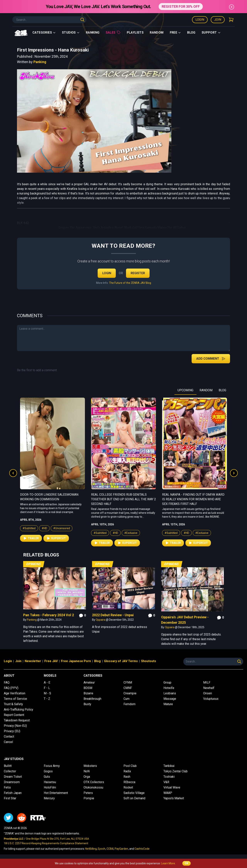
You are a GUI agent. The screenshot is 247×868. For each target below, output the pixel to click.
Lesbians (170, 693)
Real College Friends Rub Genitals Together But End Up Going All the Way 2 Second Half (195, 499)
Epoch (102, 849)
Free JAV (51, 661)
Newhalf (209, 688)
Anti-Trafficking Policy (19, 710)
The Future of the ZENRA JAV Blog (130, 283)
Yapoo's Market (174, 798)
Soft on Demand (134, 798)
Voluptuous (211, 699)
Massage (170, 699)
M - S (47, 693)
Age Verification (15, 693)
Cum (126, 699)
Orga (87, 777)
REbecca (129, 782)
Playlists (135, 33)
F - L (47, 688)
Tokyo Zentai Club (176, 771)
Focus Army (52, 766)
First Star (10, 798)
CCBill (110, 849)
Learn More (168, 863)
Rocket (128, 787)
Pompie (89, 798)
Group (167, 682)
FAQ (7, 682)
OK (187, 863)
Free (176, 33)
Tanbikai (169, 766)
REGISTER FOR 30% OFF (181, 6)
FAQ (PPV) (11, 688)
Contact (9, 737)
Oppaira (101, 620)
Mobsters (90, 766)
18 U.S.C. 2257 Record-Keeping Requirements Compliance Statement (46, 843)
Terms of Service (15, 699)
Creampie (130, 693)
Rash (127, 777)
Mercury (49, 798)
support (211, 33)
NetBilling (91, 849)
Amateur (89, 682)
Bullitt (8, 766)
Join (218, 20)
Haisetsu (50, 782)
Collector (10, 771)
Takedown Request (17, 720)
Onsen (208, 693)
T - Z (47, 699)
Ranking (93, 33)
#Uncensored (133, 528)
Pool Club (130, 766)
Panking (40, 62)
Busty (87, 704)
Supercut (56, 543)
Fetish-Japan (13, 793)
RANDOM (206, 390)
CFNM (128, 682)
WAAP (168, 793)
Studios (71, 33)
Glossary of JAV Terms (121, 661)
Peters (88, 793)
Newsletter (33, 661)
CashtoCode (142, 849)
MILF (207, 682)
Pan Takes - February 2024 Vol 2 (49, 615)
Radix (127, 771)
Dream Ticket (13, 777)
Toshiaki (169, 777)
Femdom (129, 704)
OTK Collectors (94, 782)
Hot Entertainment (56, 793)
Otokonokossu (93, 787)
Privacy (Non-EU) (15, 726)
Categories (44, 33)
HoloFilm (50, 787)
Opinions (33, 564)
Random (157, 33)
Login (200, 20)
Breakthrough (92, 699)
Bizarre (88, 693)
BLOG (222, 390)
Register (138, 273)
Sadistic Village (134, 793)
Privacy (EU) (12, 731)
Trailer (31, 543)
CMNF (128, 688)
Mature (168, 704)
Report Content (14, 715)
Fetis (7, 787)
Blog (191, 33)
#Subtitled (29, 533)
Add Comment (211, 359)
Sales (113, 32)
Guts (47, 777)
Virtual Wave (172, 787)
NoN (87, 771)
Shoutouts (149, 661)
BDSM (88, 688)
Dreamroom (12, 782)
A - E (47, 682)
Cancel (8, 742)
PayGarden (121, 849)
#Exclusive (60, 533)
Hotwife (169, 688)
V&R (166, 782)
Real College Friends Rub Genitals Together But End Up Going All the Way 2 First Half (52, 499)
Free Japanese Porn (76, 661)
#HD (44, 533)
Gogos (48, 771)
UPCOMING (185, 390)
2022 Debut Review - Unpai (113, 615)
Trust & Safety (13, 704)
